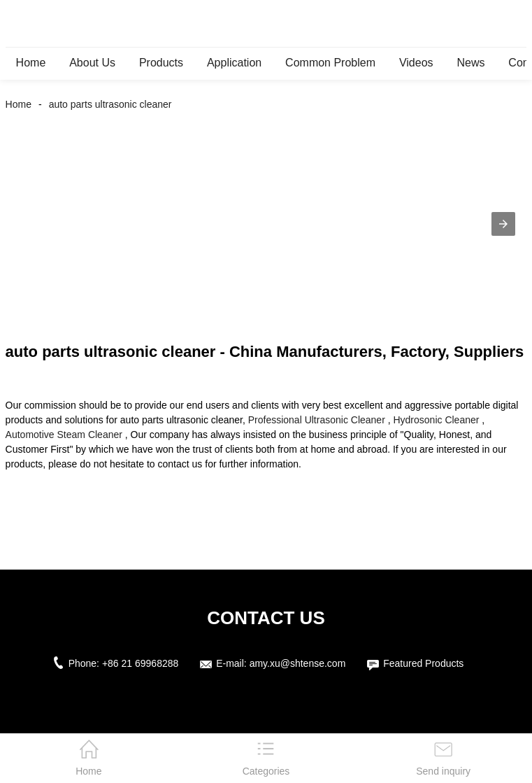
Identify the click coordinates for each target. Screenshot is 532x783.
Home (31, 63)
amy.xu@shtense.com (298, 663)
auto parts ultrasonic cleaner (110, 104)
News (470, 63)
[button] (503, 224)
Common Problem (330, 63)
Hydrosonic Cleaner (436, 420)
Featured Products (423, 663)
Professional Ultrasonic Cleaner (317, 420)
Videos (416, 63)
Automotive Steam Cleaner (64, 435)
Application (234, 63)
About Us (92, 63)
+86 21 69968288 (140, 663)
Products (161, 63)
